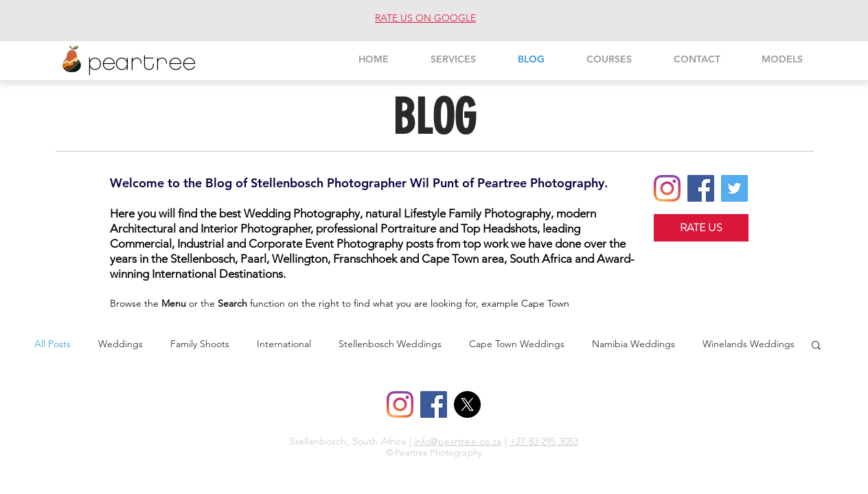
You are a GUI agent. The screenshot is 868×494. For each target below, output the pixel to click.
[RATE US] (701, 228)
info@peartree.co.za (458, 441)
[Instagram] (667, 188)
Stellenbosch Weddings (390, 344)
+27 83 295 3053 (544, 441)
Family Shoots (200, 344)
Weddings (121, 344)
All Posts (53, 344)
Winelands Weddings (749, 344)
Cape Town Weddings (517, 344)
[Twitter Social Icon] (734, 188)
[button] (816, 346)
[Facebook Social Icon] (701, 188)
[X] (467, 404)
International (284, 344)
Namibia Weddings (633, 344)
